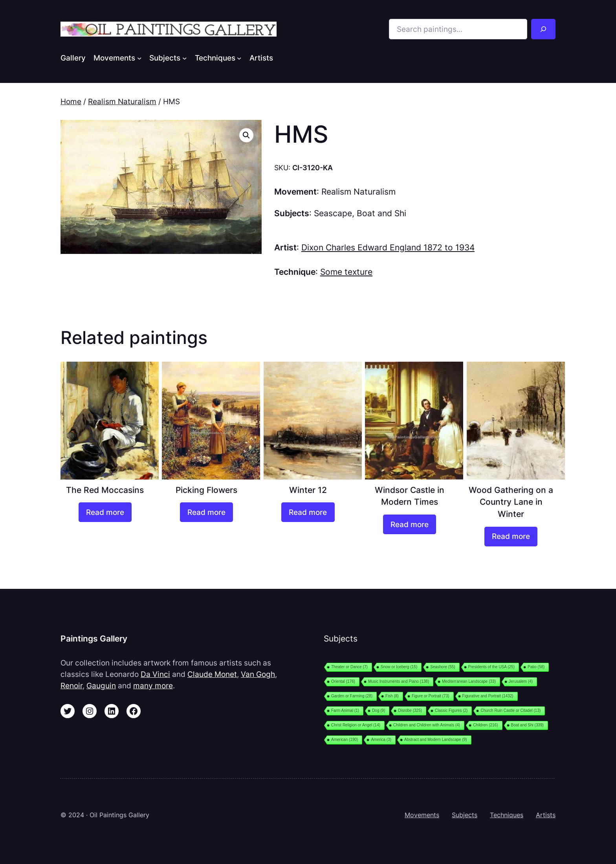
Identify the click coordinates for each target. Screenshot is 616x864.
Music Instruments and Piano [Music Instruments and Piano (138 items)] (399, 681)
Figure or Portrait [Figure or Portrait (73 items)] (431, 696)
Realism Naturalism (122, 101)
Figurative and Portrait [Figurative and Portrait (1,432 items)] (488, 696)
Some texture (346, 272)
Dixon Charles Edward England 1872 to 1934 (388, 247)
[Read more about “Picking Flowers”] (206, 512)
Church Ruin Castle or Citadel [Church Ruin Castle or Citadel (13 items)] (511, 711)
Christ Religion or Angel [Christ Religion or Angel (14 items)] (356, 725)
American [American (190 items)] (345, 740)
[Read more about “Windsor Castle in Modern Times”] (410, 524)
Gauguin (101, 686)
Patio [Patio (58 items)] (536, 667)
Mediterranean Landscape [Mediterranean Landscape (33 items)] (469, 681)
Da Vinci (155, 674)
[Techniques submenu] (239, 58)
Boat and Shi (381, 213)
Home (71, 101)
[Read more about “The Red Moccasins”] (105, 512)
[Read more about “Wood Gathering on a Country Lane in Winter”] (511, 537)
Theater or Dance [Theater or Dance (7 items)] (349, 667)
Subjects (465, 815)
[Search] (543, 29)
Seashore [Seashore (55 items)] (443, 667)
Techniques (507, 815)
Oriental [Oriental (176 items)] (343, 681)
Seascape (333, 213)
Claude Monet (212, 674)
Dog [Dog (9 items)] (379, 711)
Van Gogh (258, 674)
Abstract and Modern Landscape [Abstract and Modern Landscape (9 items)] (436, 740)
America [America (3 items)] (381, 740)
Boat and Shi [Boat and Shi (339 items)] (527, 725)
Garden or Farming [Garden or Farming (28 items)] (352, 696)
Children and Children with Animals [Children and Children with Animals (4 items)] (427, 725)
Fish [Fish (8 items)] (392, 696)
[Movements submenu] (139, 58)
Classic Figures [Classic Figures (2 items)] (451, 711)
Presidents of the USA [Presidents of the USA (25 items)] (491, 667)
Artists (546, 815)
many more (153, 686)
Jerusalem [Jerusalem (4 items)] (521, 681)
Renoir (71, 686)
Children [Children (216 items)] (485, 725)
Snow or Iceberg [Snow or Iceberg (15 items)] (399, 667)
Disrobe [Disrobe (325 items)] (410, 711)
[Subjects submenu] (185, 58)
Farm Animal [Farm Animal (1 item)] (345, 711)
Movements (422, 815)
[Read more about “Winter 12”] (308, 512)
